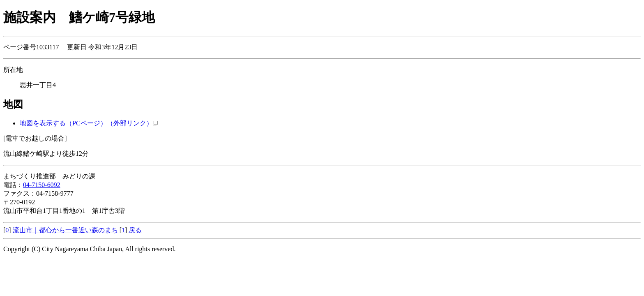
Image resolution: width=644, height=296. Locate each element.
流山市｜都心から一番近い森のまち (65, 230)
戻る (135, 230)
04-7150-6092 (42, 185)
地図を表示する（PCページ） (89, 123)
